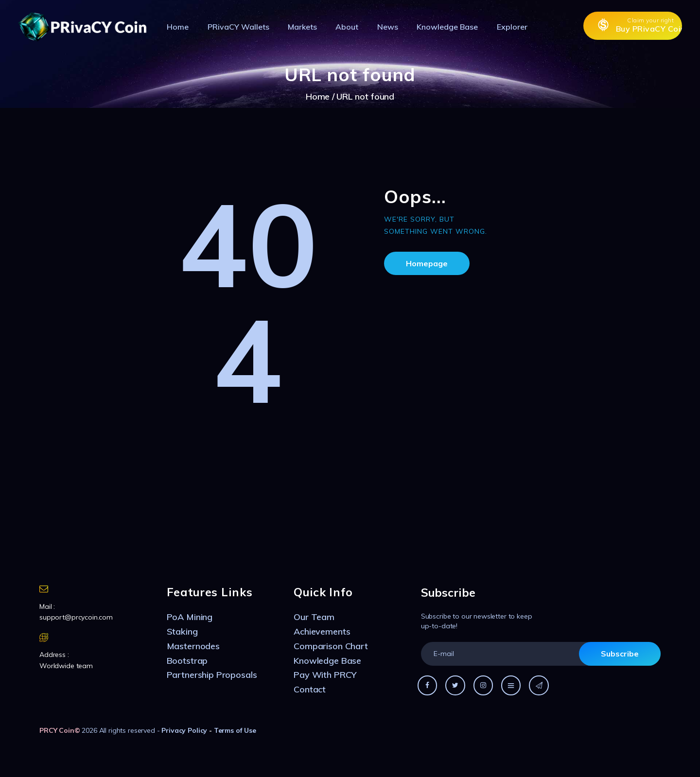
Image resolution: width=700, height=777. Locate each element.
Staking (182, 631)
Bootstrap (187, 661)
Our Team (314, 617)
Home (318, 96)
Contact (310, 689)
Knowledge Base (327, 661)
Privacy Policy (184, 730)
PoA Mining (190, 617)
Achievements (322, 631)
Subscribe (620, 654)
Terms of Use (235, 730)
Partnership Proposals (212, 675)
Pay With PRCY (325, 675)
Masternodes (193, 646)
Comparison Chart (331, 646)
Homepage (427, 263)
